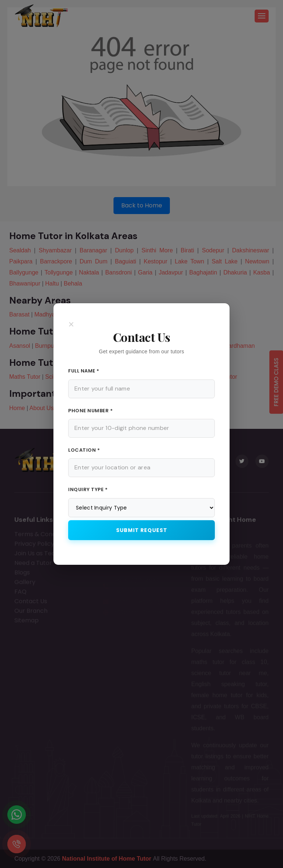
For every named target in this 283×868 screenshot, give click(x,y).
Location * (84, 450)
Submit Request (142, 530)
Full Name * (84, 371)
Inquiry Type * (88, 489)
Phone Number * (90, 411)
